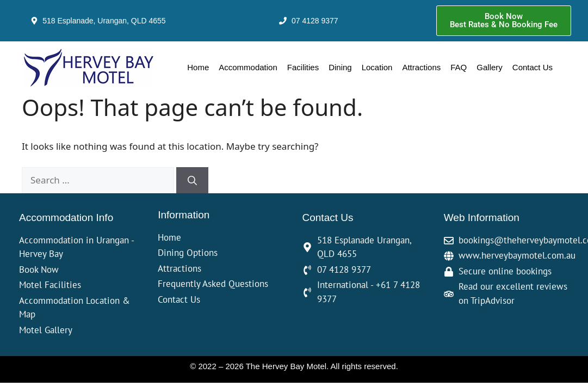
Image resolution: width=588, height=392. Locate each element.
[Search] (192, 180)
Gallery (490, 67)
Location (377, 67)
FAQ (459, 67)
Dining (340, 67)
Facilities (303, 67)
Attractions (421, 67)
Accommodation (248, 67)
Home (198, 67)
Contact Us (533, 67)
